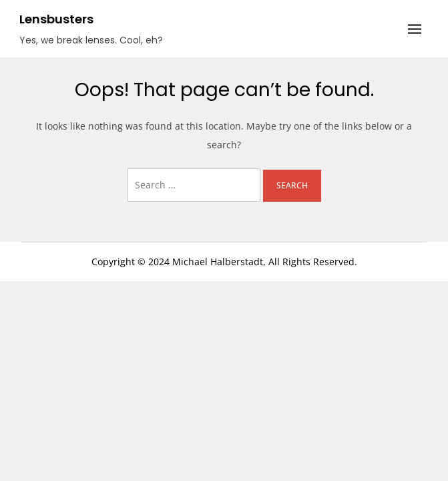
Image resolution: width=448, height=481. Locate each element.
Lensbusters (56, 19)
